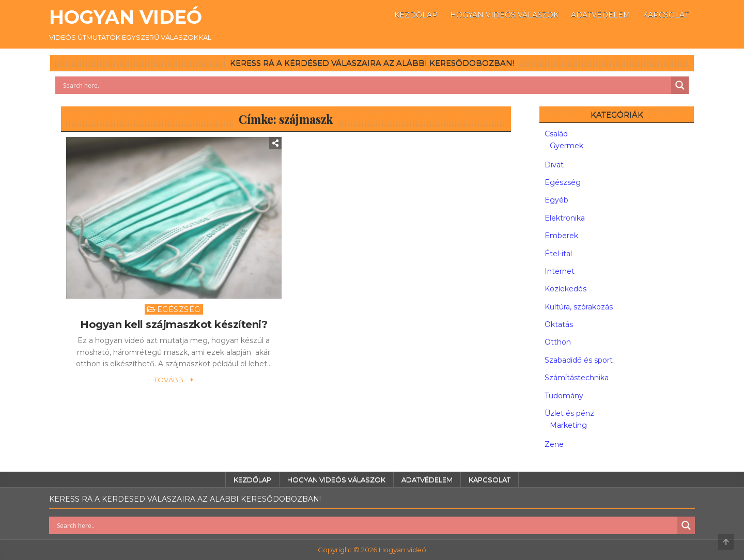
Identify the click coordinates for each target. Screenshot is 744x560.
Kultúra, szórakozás (579, 307)
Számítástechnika (577, 378)
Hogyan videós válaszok (504, 15)
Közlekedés (565, 289)
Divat (554, 165)
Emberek (561, 236)
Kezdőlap (416, 15)
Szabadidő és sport (579, 360)
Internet (560, 271)
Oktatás (559, 324)
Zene (554, 444)
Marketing (568, 425)
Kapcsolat (666, 15)
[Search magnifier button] (680, 85)
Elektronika (565, 218)
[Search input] (366, 85)
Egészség (179, 309)
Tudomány (564, 396)
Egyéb (556, 200)
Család (556, 134)
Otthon (558, 342)
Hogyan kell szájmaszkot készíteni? (174, 324)
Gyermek (567, 146)
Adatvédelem (601, 15)
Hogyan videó (126, 17)
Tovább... (171, 380)
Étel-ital (558, 254)
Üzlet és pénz (569, 413)
